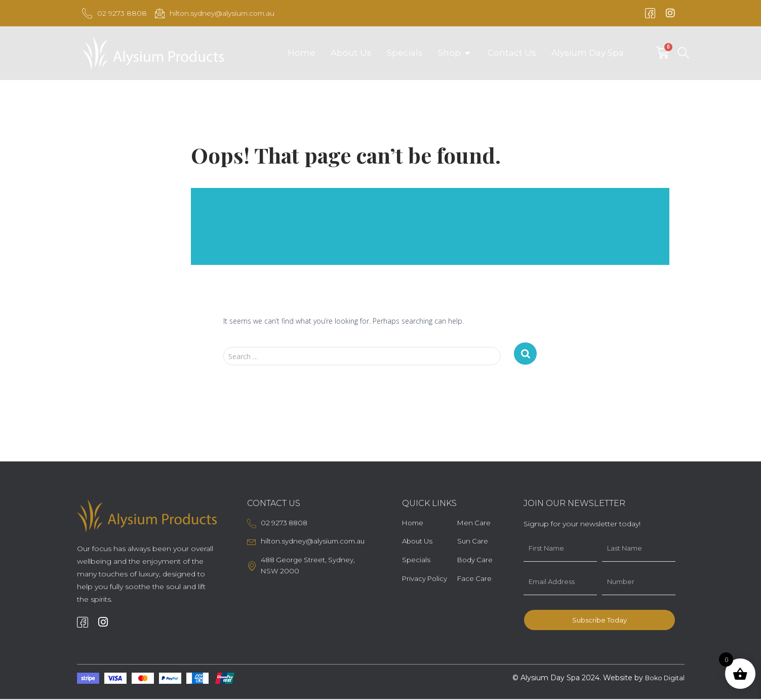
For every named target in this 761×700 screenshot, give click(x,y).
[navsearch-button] (683, 54)
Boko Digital (663, 679)
